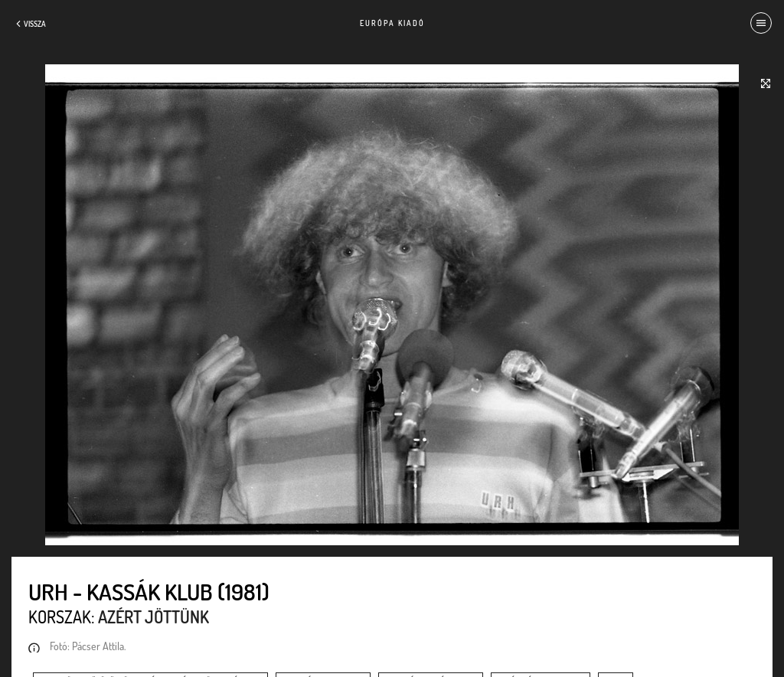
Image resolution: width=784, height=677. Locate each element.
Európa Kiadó (392, 23)
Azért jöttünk (154, 616)
